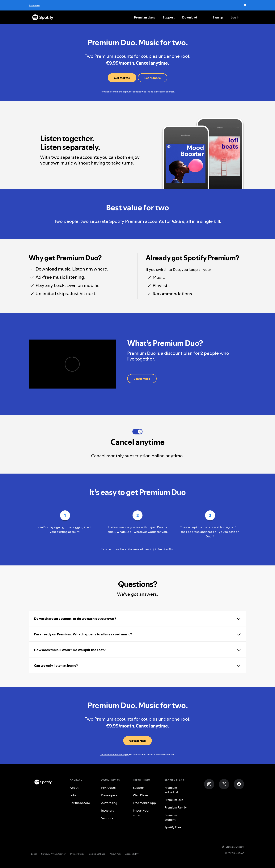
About (74, 788)
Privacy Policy (77, 854)
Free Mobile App (144, 803)
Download (190, 17)
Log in (235, 17)
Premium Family (176, 807)
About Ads (115, 854)
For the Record (80, 803)
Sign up (218, 17)
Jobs (73, 795)
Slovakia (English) (233, 847)
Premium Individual (171, 790)
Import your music (141, 813)
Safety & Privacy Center (53, 854)
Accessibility (132, 854)
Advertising (109, 803)
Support (169, 17)
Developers (109, 795)
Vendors (107, 818)
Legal (34, 854)
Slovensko (34, 5)
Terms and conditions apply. (114, 92)
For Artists (108, 788)
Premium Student (171, 817)
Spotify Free (173, 827)
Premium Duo (174, 800)
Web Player (141, 795)
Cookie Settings (97, 854)
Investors (108, 810)
